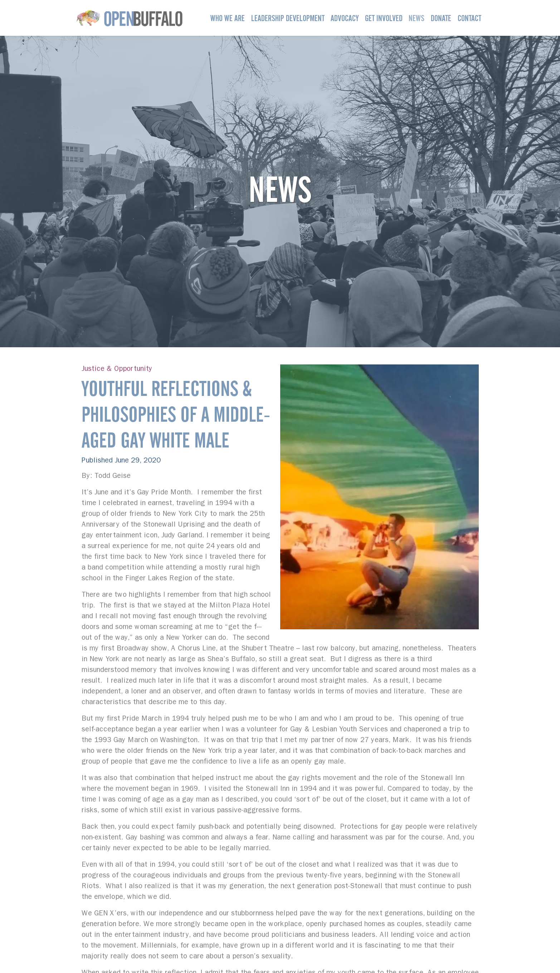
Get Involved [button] (384, 18)
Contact (469, 18)
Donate (441, 18)
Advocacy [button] (345, 18)
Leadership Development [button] (288, 18)
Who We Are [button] (228, 18)
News (417, 18)
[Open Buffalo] (129, 18)
